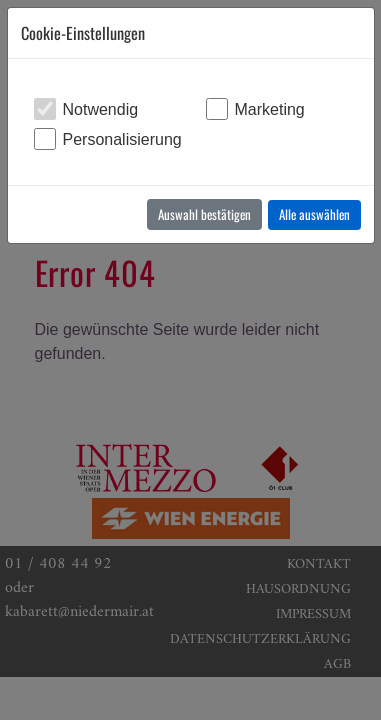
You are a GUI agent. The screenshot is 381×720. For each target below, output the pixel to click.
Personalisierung (122, 139)
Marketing (270, 109)
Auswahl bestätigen (204, 214)
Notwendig (101, 109)
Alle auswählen (314, 214)
